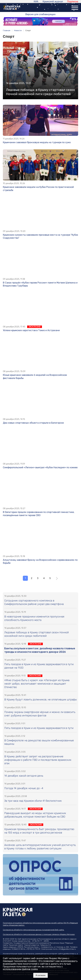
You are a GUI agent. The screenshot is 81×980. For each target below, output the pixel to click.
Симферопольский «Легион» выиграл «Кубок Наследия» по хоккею (40, 467)
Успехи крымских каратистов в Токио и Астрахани (31, 330)
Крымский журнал (53, 2)
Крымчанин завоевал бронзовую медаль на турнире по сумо (37, 142)
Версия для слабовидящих (41, 14)
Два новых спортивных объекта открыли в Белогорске (33, 423)
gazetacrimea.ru (70, 954)
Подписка (73, 2)
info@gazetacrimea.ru (67, 949)
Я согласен (41, 975)
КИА (36, 2)
